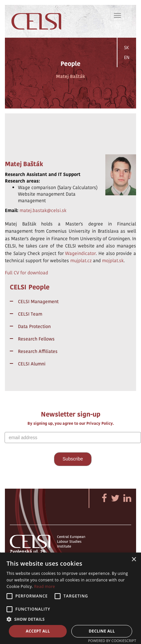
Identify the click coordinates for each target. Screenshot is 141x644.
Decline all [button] (102, 631)
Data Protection (34, 326)
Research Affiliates (38, 351)
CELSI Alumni (32, 364)
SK (126, 48)
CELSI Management (38, 302)
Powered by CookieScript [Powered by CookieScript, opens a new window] (112, 641)
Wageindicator (80, 253)
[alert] (70, 598)
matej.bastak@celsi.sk (43, 210)
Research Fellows (36, 339)
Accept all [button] (38, 631)
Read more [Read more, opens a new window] (44, 586)
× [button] (134, 560)
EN (127, 57)
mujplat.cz (81, 261)
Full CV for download (26, 273)
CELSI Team (30, 314)
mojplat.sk (113, 261)
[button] (70, 619)
